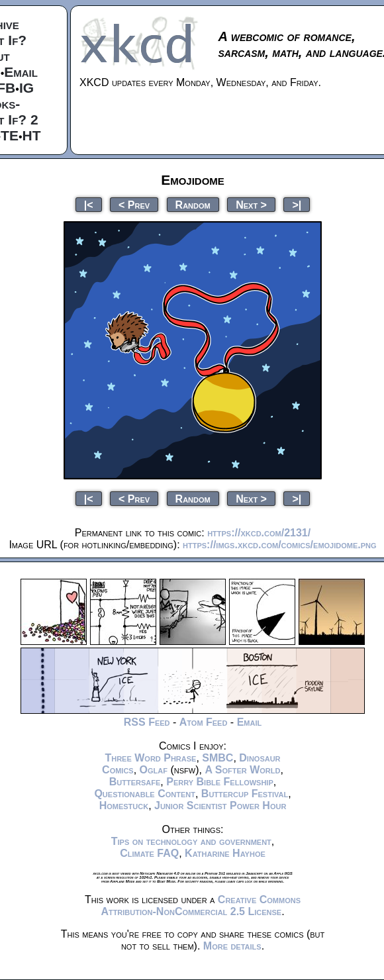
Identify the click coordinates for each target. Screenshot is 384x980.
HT (32, 135)
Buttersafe (135, 782)
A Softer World (242, 770)
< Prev (134, 204)
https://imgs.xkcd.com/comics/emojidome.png (280, 545)
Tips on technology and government (191, 841)
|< (89, 204)
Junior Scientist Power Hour (220, 806)
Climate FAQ (149, 853)
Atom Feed (204, 722)
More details (232, 946)
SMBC (217, 758)
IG (26, 88)
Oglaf (154, 770)
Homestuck (124, 806)
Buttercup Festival (245, 794)
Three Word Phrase (150, 758)
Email (21, 72)
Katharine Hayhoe (225, 853)
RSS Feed (147, 722)
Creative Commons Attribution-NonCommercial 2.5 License (201, 906)
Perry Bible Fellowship (220, 782)
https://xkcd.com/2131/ (259, 533)
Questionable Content (145, 794)
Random (193, 204)
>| (297, 204)
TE (10, 135)
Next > (251, 204)
